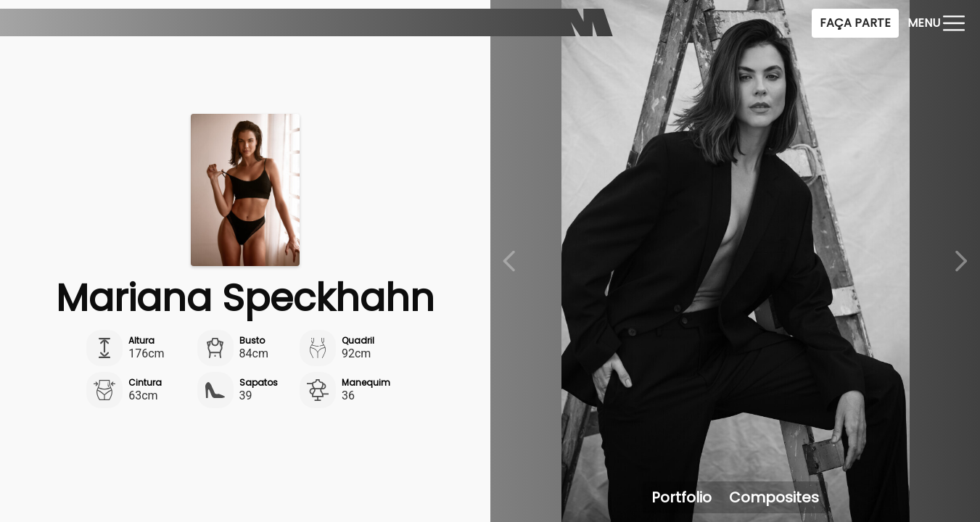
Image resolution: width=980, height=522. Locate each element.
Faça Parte (855, 23)
